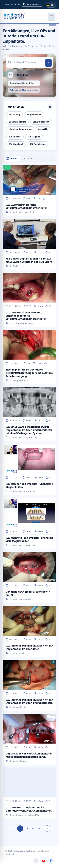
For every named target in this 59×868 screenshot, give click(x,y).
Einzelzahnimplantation (20, 129)
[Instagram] (36, 861)
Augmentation (34, 114)
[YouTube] (43, 861)
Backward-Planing (18, 122)
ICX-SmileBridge (38, 144)
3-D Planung (15, 114)
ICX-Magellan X (16, 144)
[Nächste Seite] (47, 829)
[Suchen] (48, 63)
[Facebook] (51, 861)
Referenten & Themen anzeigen (24, 90)
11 (39, 828)
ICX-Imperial (15, 137)
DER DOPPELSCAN (41, 122)
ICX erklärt (43, 129)
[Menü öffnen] (51, 17)
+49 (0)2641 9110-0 (13, 5)
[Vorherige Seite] (12, 829)
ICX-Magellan (34, 137)
